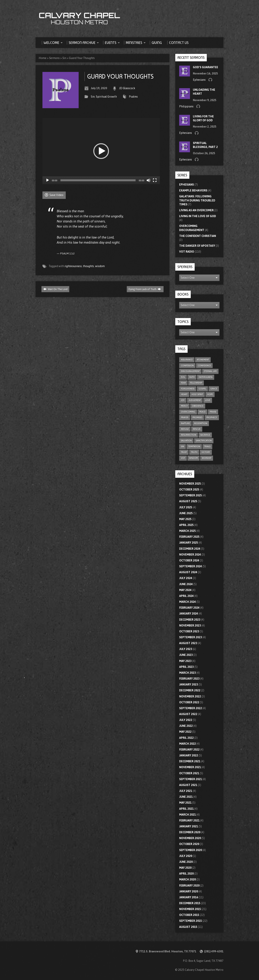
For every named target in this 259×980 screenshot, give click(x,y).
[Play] (48, 180)
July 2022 (186, 720)
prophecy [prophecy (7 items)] (212, 417)
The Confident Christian (198, 236)
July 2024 (186, 578)
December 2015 (190, 903)
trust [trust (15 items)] (184, 452)
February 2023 (189, 679)
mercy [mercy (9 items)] (184, 406)
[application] (101, 151)
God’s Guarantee (205, 67)
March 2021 (188, 815)
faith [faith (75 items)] (192, 377)
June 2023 (186, 655)
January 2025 (189, 543)
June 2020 (186, 862)
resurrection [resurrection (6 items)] (189, 435)
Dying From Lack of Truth (145, 289)
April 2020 (186, 874)
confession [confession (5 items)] (187, 365)
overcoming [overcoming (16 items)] (188, 412)
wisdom (100, 266)
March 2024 (188, 602)
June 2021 (186, 797)
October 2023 (189, 631)
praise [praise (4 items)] (213, 412)
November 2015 (190, 909)
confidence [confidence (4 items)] (204, 365)
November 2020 (190, 838)
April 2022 (186, 738)
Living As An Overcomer (196, 210)
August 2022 (188, 714)
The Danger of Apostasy (197, 246)
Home (43, 58)
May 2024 (185, 590)
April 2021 (186, 809)
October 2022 (189, 702)
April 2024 (186, 596)
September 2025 (191, 495)
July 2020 (186, 856)
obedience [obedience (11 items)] (198, 406)
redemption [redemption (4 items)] (201, 423)
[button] (101, 151)
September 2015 (191, 921)
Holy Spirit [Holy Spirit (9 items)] (197, 394)
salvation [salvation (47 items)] (186, 441)
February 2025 (189, 537)
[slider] (98, 180)
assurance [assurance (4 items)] (187, 360)
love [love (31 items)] (208, 400)
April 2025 (186, 525)
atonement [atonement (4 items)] (203, 360)
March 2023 (188, 673)
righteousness (73, 266)
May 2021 (185, 803)
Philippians (186, 106)
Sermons (54, 58)
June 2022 (186, 726)
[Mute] (148, 180)
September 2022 (191, 708)
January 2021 (189, 826)
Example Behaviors (193, 190)
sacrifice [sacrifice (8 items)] (205, 435)
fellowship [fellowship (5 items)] (196, 383)
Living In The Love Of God (198, 216)
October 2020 (189, 844)
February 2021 (189, 820)
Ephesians (199, 80)
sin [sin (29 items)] (183, 446)
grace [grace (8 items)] (214, 389)
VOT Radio (187, 252)
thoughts (88, 266)
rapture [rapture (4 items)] (185, 423)
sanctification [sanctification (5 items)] (204, 441)
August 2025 (188, 501)
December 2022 (190, 690)
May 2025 (185, 519)
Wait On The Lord (55, 289)
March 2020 (188, 879)
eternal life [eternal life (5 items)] (210, 371)
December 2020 (190, 832)
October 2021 (189, 773)
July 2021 (186, 791)
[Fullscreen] (155, 180)
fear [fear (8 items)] (183, 383)
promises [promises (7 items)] (197, 417)
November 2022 (190, 696)
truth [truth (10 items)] (194, 452)
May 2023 (185, 661)
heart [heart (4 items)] (184, 394)
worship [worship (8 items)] (207, 458)
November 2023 (190, 626)
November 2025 (190, 484)
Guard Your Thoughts (82, 58)
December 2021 (190, 761)
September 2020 (191, 850)
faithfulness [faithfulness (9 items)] (206, 377)
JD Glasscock (127, 88)
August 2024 (188, 572)
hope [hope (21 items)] (210, 394)
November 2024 (190, 555)
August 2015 (188, 927)
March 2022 (188, 744)
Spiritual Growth (106, 97)
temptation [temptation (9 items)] (194, 446)
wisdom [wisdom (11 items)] (193, 458)
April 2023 (186, 667)
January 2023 (189, 684)
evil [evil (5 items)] (183, 377)
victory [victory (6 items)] (206, 452)
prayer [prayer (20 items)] (185, 417)
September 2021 (191, 779)
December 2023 (190, 620)
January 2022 (189, 755)
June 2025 (186, 513)
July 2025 (186, 507)
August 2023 (188, 643)
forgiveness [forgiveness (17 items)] (188, 389)
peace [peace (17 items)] (202, 412)
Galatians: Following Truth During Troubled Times (197, 200)
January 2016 (189, 897)
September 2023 (191, 637)
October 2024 (189, 560)
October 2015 (189, 915)
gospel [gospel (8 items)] (202, 389)
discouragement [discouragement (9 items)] (190, 371)
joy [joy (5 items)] (183, 400)
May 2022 (185, 732)
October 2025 (189, 490)
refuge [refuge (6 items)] (185, 429)
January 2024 (189, 614)
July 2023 (186, 649)
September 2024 (191, 566)
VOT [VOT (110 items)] (183, 458)
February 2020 (189, 886)
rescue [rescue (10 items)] (197, 429)
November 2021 (190, 767)
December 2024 (190, 549)
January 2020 (189, 891)
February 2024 (189, 608)
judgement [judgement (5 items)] (195, 400)
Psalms (133, 97)
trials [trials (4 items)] (207, 446)
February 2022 (189, 750)
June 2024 (186, 584)
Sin (64, 58)
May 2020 (185, 868)
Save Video (54, 195)
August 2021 (188, 785)
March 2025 (188, 531)
